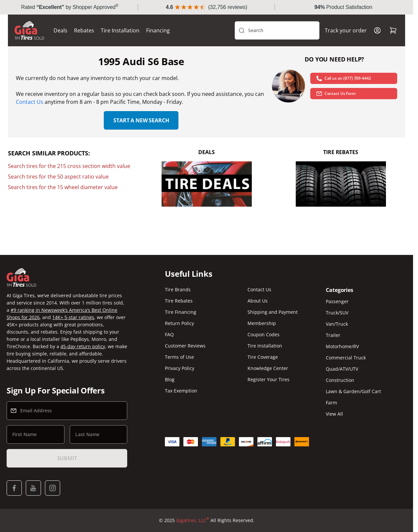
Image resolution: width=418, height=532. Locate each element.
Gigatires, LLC (193, 520)
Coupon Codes (264, 334)
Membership (262, 323)
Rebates (84, 30)
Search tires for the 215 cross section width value (69, 166)
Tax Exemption (181, 391)
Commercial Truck (346, 358)
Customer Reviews (185, 346)
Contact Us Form (336, 94)
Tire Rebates (179, 301)
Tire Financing (181, 312)
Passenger (337, 301)
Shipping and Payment (273, 312)
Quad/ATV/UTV (342, 369)
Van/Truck (337, 324)
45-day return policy (83, 346)
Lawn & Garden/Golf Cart (353, 391)
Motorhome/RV (342, 346)
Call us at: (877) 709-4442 (343, 78)
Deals (60, 30)
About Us (258, 301)
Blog (170, 379)
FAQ (169, 334)
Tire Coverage (263, 357)
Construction (340, 380)
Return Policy (179, 323)
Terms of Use (179, 357)
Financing (158, 30)
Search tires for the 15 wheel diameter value (63, 187)
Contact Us (30, 102)
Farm (331, 403)
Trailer (333, 335)
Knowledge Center (268, 368)
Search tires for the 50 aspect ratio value (58, 177)
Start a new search (141, 120)
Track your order (346, 30)
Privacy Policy (180, 368)
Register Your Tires (268, 379)
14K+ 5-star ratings (73, 317)
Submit (67, 458)
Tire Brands (178, 289)
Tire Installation (120, 30)
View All (334, 414)
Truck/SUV (337, 313)
